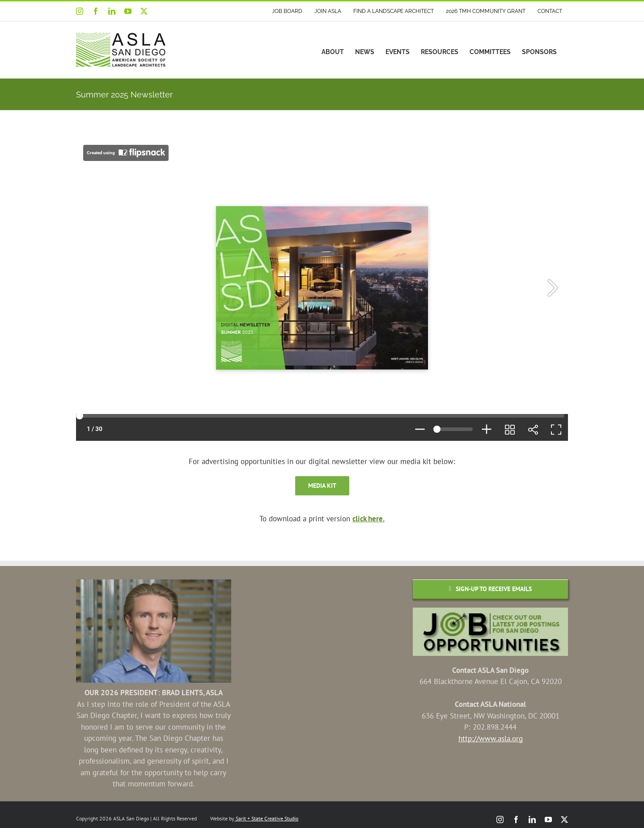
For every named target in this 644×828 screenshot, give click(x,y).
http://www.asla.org (491, 739)
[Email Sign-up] (490, 589)
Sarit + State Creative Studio (266, 818)
